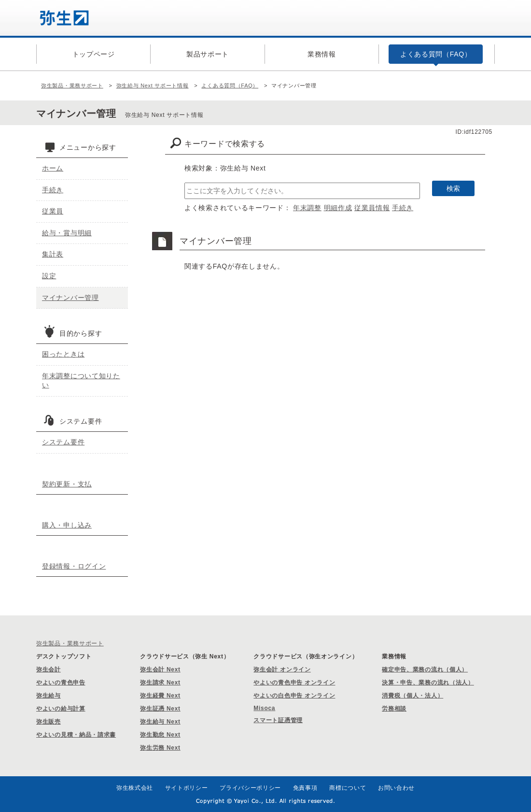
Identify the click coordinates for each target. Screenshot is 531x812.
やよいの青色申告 (61, 683)
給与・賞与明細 (67, 233)
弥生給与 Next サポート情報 (153, 85)
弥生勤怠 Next (160, 735)
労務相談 (394, 709)
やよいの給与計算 (61, 709)
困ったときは (63, 354)
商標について (348, 788)
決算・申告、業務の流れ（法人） (428, 683)
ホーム (53, 168)
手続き (403, 208)
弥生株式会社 (135, 788)
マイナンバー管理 (70, 298)
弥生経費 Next (160, 696)
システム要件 (63, 442)
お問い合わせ (396, 788)
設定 (49, 276)
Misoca (264, 708)
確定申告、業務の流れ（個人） (425, 670)
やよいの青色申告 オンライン (294, 683)
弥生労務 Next (160, 748)
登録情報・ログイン (74, 566)
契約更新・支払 (67, 484)
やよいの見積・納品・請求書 (76, 735)
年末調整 (307, 208)
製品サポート (208, 54)
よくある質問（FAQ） (436, 54)
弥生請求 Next (160, 683)
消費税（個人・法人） (412, 696)
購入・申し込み (67, 525)
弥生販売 (49, 722)
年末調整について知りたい (81, 381)
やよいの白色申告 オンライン (294, 696)
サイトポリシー (187, 788)
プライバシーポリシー (250, 788)
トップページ (94, 54)
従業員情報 (372, 208)
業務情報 (322, 54)
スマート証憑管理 (278, 720)
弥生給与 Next (160, 722)
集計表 (53, 254)
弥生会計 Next (160, 670)
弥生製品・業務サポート (72, 85)
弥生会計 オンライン (282, 670)
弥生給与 (49, 696)
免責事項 (305, 788)
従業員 (53, 211)
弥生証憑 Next (160, 709)
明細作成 (338, 208)
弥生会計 (49, 670)
